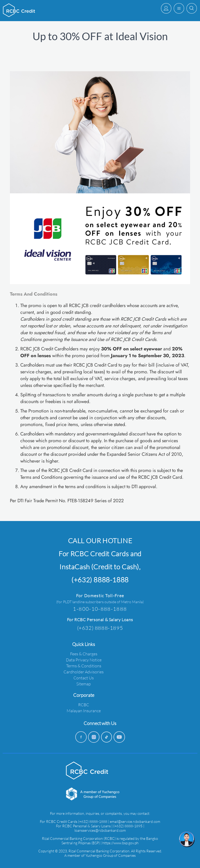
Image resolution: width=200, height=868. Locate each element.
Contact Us (84, 678)
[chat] (187, 839)
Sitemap (84, 684)
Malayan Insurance (84, 711)
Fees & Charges (84, 654)
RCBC (84, 705)
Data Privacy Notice (84, 660)
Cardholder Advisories (84, 672)
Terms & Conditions (84, 666)
